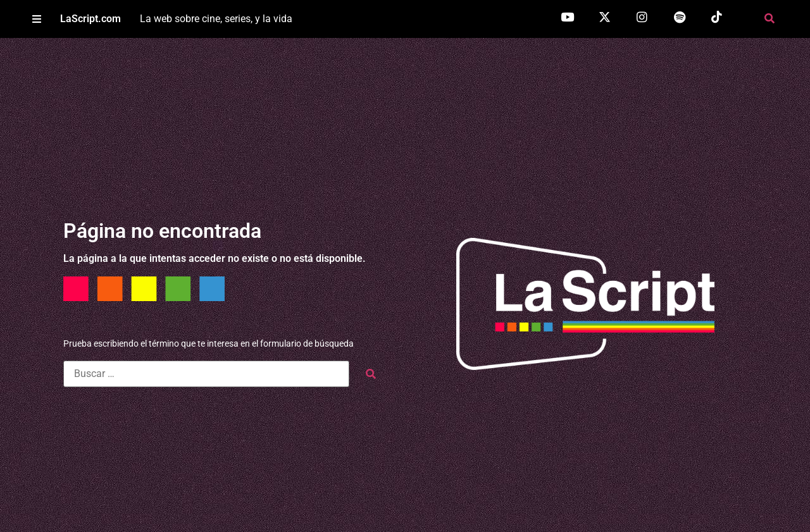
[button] (36, 19)
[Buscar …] (206, 374)
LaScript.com (90, 19)
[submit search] (371, 374)
